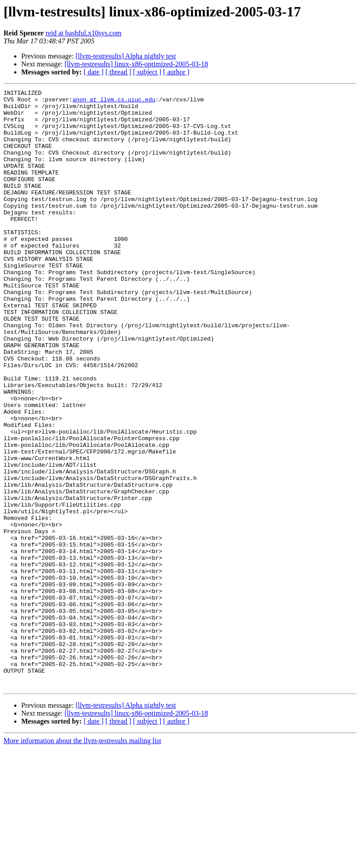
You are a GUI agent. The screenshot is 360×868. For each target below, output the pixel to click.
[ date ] (94, 72)
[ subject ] (147, 72)
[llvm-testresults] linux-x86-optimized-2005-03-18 (136, 64)
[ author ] (176, 72)
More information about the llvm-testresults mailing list (82, 860)
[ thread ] (118, 72)
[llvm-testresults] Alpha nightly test (126, 56)
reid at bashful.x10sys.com (84, 33)
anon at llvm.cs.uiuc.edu (114, 102)
